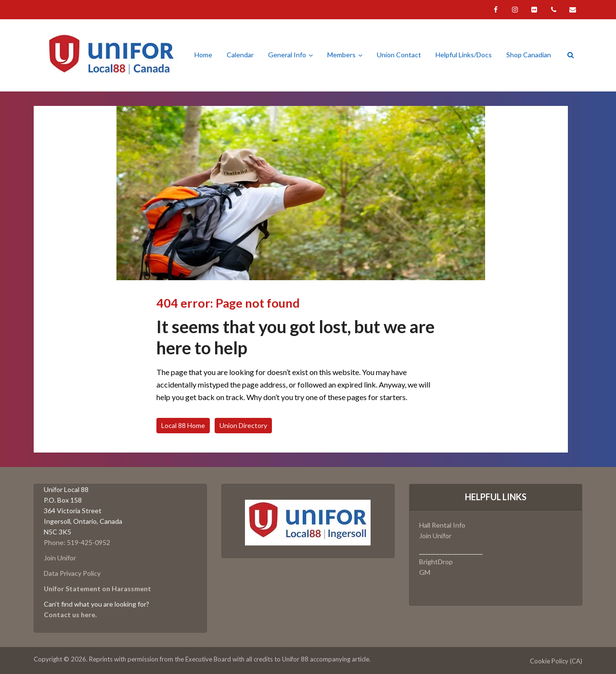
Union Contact (399, 55)
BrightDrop (436, 562)
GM (425, 572)
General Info (287, 55)
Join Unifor (60, 558)
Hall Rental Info (442, 525)
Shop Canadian (529, 55)
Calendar (240, 55)
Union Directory (243, 425)
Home (203, 55)
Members (341, 55)
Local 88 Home (183, 425)
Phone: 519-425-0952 (77, 542)
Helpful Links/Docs (464, 55)
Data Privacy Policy (72, 573)
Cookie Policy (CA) (556, 661)
